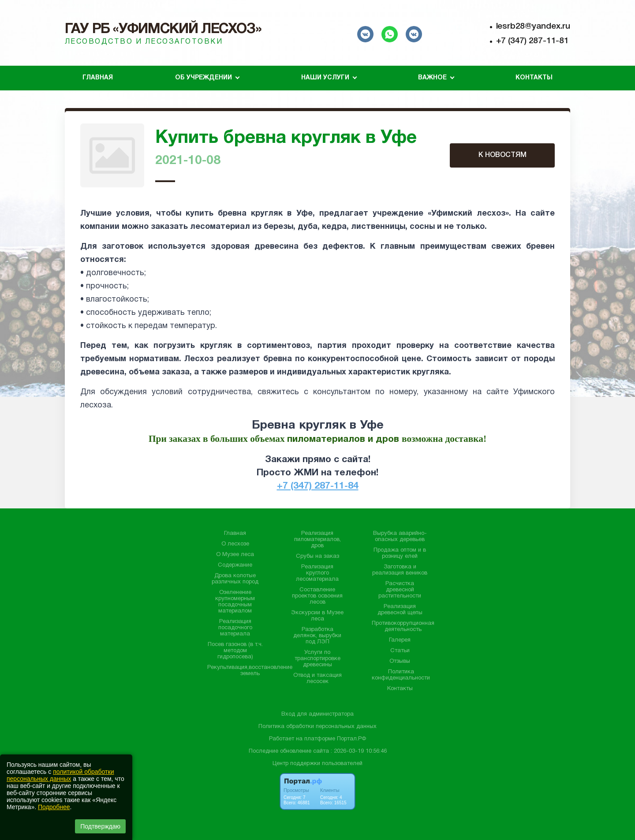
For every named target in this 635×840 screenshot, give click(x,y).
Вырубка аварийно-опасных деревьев (400, 537)
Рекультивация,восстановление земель (250, 671)
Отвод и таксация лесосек (317, 679)
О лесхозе (235, 544)
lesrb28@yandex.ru (533, 26)
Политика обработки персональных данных (317, 727)
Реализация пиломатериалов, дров (317, 540)
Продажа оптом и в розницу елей (400, 553)
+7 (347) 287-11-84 (318, 486)
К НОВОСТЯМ (502, 155)
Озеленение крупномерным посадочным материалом (235, 602)
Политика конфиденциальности (401, 675)
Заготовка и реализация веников (400, 570)
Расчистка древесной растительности (400, 590)
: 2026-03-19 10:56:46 (359, 751)
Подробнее (54, 807)
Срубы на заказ (317, 556)
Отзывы (400, 661)
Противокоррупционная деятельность (403, 627)
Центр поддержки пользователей (317, 764)
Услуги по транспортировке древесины (317, 659)
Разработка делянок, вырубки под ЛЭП (317, 636)
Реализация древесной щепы (400, 610)
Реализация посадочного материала (235, 628)
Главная (98, 78)
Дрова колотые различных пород (235, 579)
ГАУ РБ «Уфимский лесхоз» (163, 29)
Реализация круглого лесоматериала (317, 573)
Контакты (534, 78)
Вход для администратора (317, 714)
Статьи (400, 651)
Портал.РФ (351, 739)
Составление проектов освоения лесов (317, 596)
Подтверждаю (100, 826)
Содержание (235, 565)
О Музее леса (235, 555)
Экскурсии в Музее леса (317, 616)
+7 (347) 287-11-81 (532, 41)
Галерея (400, 640)
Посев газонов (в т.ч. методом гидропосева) (235, 651)
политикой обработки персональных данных (60, 775)
